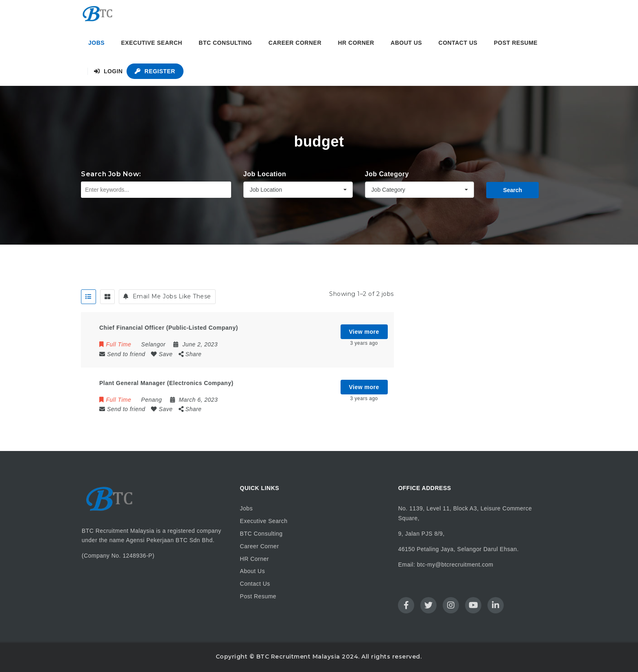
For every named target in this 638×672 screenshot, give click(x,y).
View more (364, 332)
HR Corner (356, 43)
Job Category (387, 174)
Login (108, 71)
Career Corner (295, 43)
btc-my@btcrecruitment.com (455, 565)
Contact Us (458, 43)
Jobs (96, 43)
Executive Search (152, 43)
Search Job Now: (111, 174)
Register (155, 71)
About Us (406, 43)
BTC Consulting (225, 43)
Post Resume (516, 43)
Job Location (265, 174)
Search (512, 190)
